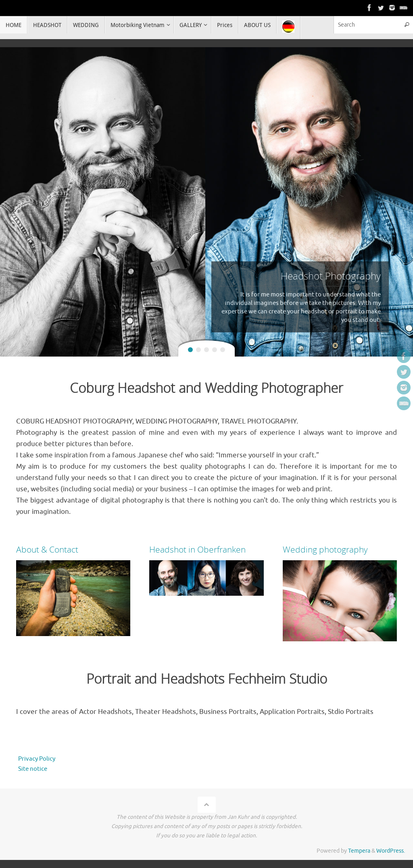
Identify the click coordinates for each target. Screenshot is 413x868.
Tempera (359, 851)
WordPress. (391, 851)
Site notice (33, 769)
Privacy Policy (37, 759)
